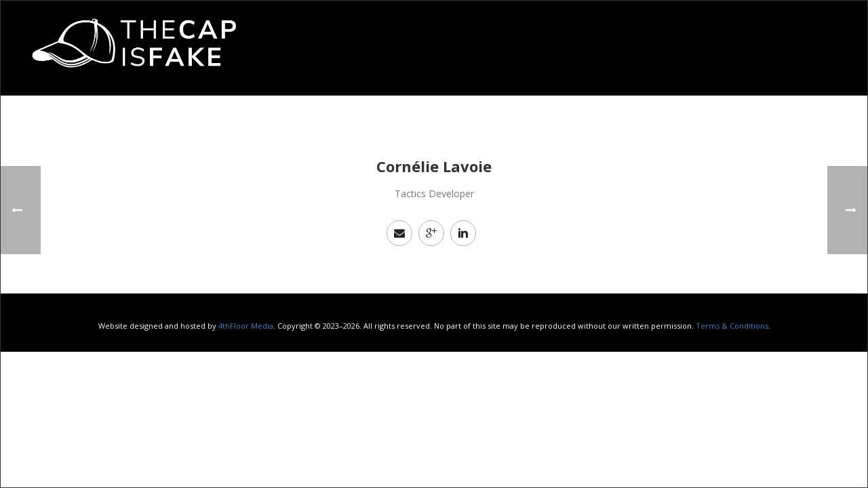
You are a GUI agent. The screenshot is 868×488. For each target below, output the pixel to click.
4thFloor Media (246, 326)
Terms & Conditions (732, 326)
